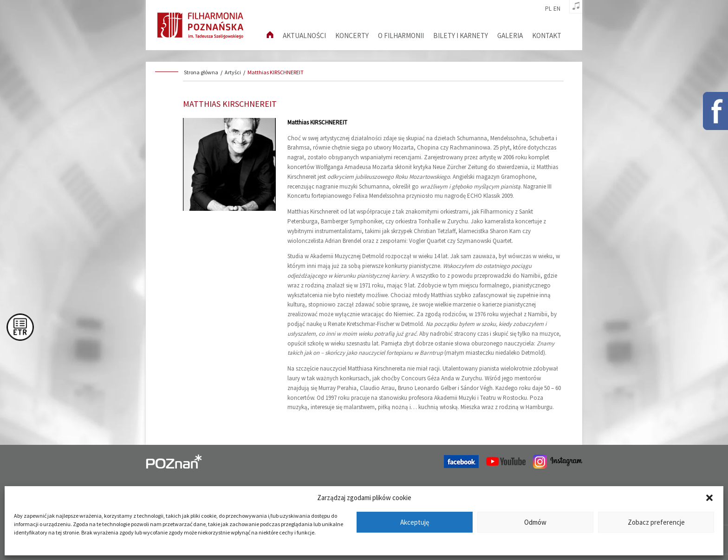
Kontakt (547, 36)
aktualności (304, 36)
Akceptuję (415, 522)
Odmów (535, 522)
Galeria (510, 36)
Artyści (233, 72)
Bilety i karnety (461, 36)
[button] (709, 498)
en (557, 9)
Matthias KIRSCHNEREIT (276, 72)
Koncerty (352, 36)
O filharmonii (401, 36)
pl (548, 9)
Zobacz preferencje (656, 522)
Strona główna (201, 72)
